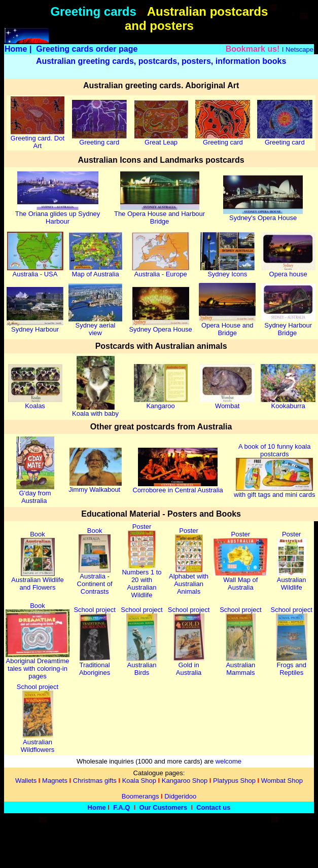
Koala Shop (139, 781)
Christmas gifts (95, 781)
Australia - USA (35, 271)
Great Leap (161, 139)
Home (16, 49)
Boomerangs (140, 796)
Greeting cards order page (87, 49)
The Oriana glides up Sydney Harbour (58, 214)
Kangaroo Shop (185, 781)
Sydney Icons (227, 271)
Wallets (26, 781)
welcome (228, 761)
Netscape (299, 49)
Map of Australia (96, 271)
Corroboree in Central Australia (178, 487)
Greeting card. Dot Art (38, 139)
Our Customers (164, 807)
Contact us (213, 807)
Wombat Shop (282, 781)
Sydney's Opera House (263, 215)
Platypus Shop (234, 781)
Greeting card (99, 139)
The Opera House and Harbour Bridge (160, 214)
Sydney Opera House (160, 326)
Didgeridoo (180, 796)
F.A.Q (121, 807)
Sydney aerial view (95, 326)
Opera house (288, 271)
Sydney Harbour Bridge (288, 326)
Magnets (55, 781)
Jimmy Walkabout (95, 486)
